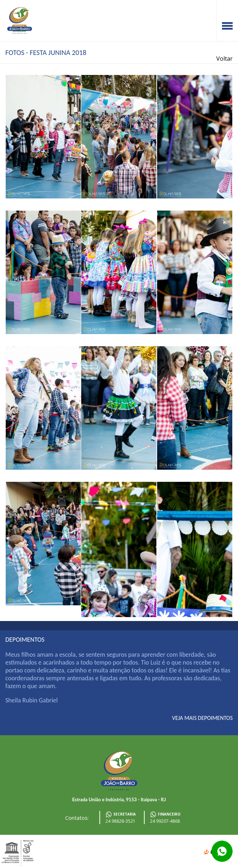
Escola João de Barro (20, 21)
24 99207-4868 (165, 821)
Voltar (224, 59)
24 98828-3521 (120, 821)
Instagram (233, 5)
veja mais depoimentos (202, 718)
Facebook (222, 5)
